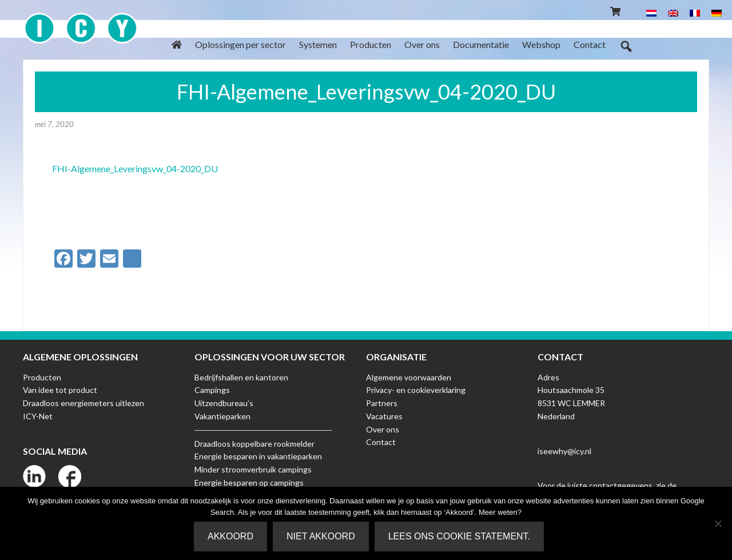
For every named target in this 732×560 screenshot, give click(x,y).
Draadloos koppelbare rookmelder (254, 444)
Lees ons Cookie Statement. (459, 536)
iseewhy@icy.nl (564, 451)
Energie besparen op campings (249, 482)
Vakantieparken (222, 416)
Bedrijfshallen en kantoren (241, 377)
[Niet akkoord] (718, 523)
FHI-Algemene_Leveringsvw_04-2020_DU (135, 168)
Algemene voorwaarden (409, 377)
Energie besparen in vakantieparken (258, 456)
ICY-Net (38, 416)
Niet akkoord (321, 536)
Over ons (383, 429)
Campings (212, 390)
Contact (381, 442)
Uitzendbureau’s (224, 403)
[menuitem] (651, 12)
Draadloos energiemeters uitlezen (83, 403)
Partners (382, 403)
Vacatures (384, 416)
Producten (42, 377)
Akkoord (230, 536)
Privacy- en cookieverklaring (416, 390)
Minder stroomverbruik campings (253, 469)
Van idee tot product (60, 390)
